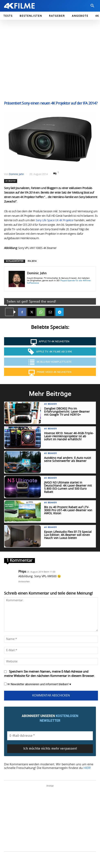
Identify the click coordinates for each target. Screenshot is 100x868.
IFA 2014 (32, 261)
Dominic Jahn (16, 174)
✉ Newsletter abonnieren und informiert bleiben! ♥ (38, 684)
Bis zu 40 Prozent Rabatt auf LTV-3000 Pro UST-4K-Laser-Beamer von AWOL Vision (68, 511)
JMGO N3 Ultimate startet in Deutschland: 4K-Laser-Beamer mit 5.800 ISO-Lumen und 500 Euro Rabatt (68, 487)
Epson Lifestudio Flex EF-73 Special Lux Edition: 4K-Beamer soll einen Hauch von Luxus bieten (68, 535)
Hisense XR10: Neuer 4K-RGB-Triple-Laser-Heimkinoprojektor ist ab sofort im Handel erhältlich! (69, 437)
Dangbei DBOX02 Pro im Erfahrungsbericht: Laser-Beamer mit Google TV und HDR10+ (67, 412)
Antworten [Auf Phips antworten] (24, 581)
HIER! (87, 768)
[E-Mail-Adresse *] (50, 736)
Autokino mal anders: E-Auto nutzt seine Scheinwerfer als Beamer (68, 460)
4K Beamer (11, 181)
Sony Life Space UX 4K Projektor (55, 220)
